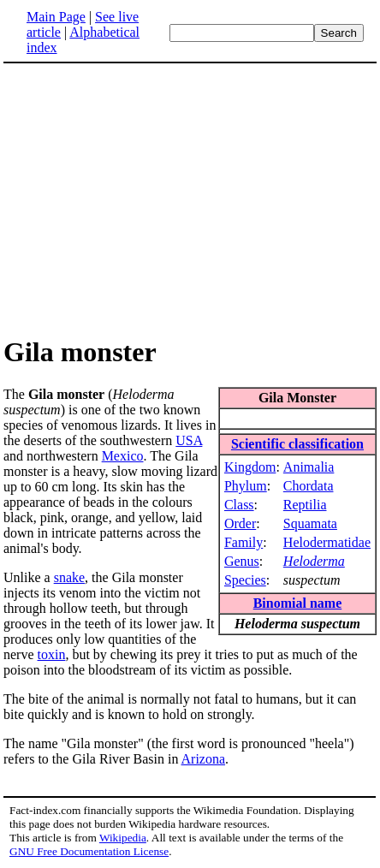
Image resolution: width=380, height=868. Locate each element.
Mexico (123, 456)
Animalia (309, 467)
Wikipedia (123, 838)
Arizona (204, 759)
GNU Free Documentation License (89, 851)
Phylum (246, 486)
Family (243, 542)
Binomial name (298, 603)
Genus (242, 561)
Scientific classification (297, 444)
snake (69, 577)
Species (245, 580)
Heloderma (314, 561)
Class (239, 505)
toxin (52, 654)
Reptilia (305, 505)
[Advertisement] (147, 199)
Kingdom (250, 467)
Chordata (309, 486)
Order (240, 523)
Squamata (310, 523)
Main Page (56, 17)
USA (189, 440)
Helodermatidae (327, 542)
